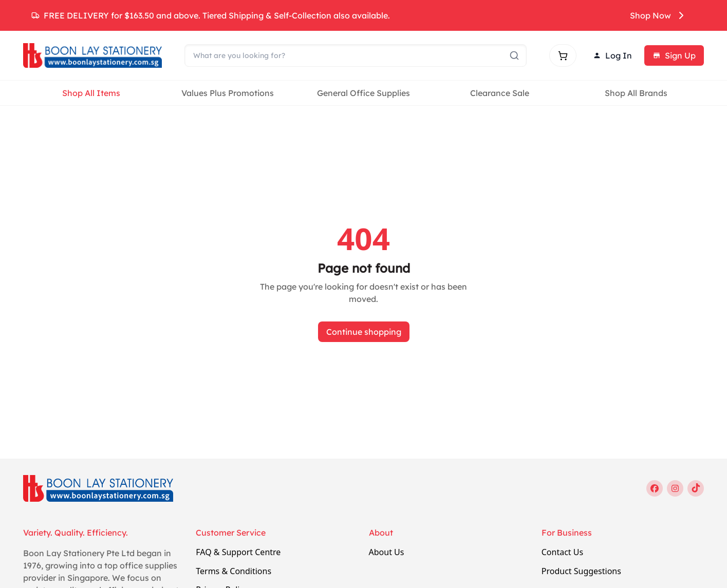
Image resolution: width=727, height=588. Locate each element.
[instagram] (675, 488)
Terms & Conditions (234, 571)
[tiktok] (696, 488)
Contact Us (562, 552)
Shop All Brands (636, 93)
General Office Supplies (363, 93)
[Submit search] (514, 55)
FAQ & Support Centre (238, 552)
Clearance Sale (500, 93)
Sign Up (674, 55)
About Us (387, 552)
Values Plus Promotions (228, 93)
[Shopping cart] (563, 55)
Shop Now (659, 15)
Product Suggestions (581, 571)
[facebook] (655, 488)
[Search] (356, 55)
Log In (612, 55)
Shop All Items (91, 93)
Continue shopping (364, 332)
